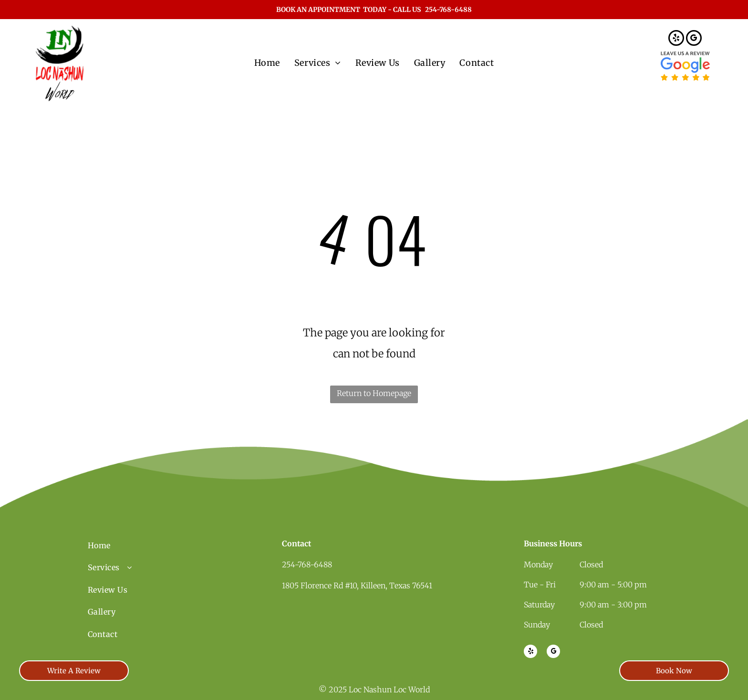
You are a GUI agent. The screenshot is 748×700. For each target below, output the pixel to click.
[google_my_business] (694, 39)
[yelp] (676, 39)
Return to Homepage (374, 393)
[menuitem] (267, 63)
